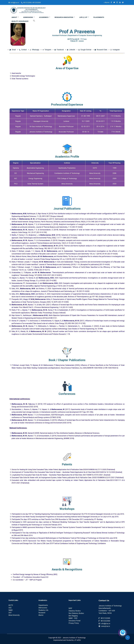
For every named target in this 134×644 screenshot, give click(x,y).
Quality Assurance (20, 21)
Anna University (14, 615)
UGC (10, 608)
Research (42, 613)
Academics (45, 17)
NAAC (11, 610)
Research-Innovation (65, 17)
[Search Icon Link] (33, 21)
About (15, 17)
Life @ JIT (84, 17)
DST (10, 613)
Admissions (29, 17)
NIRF (70, 608)
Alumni (107, 2)
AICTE (11, 605)
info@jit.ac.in (15, 3)
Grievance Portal (74, 621)
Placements (99, 17)
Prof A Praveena (77, 32)
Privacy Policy (74, 623)
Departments (43, 605)
